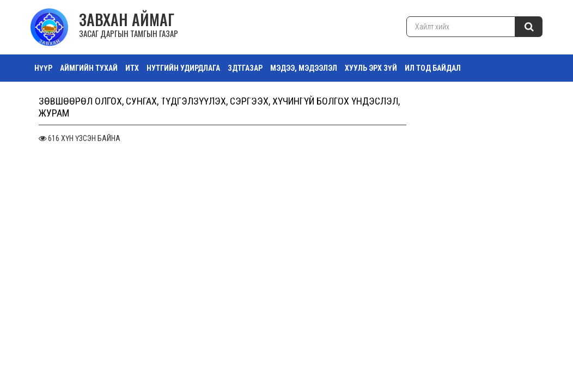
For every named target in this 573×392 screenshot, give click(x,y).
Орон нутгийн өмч (225, 95)
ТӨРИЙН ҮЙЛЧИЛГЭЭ (70, 95)
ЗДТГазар (245, 68)
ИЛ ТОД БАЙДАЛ (433, 68)
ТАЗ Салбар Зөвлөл (148, 95)
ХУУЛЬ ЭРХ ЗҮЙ (371, 68)
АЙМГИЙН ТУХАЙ (89, 68)
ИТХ (132, 68)
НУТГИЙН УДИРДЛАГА (183, 68)
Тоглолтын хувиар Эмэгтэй (348, 95)
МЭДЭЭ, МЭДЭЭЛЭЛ (304, 68)
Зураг (278, 95)
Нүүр (43, 68)
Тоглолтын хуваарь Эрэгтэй (461, 95)
